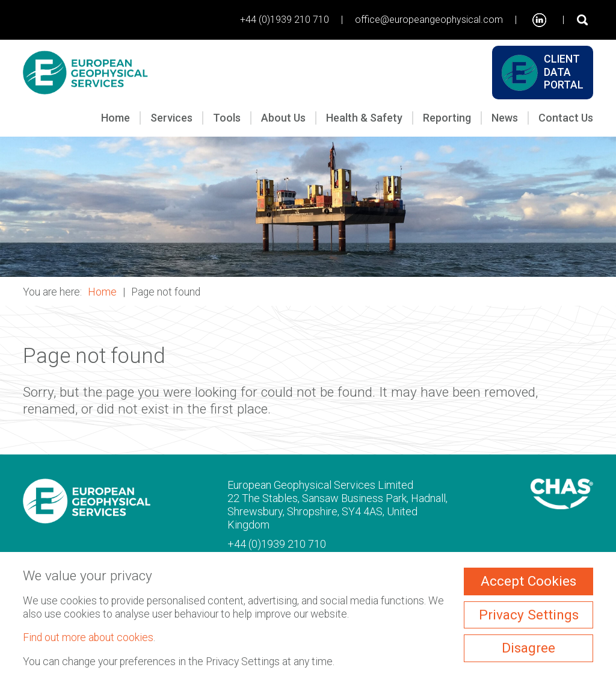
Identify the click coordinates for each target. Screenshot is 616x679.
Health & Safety (364, 118)
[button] (308, 207)
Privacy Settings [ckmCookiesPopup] (529, 615)
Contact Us (566, 118)
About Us (283, 118)
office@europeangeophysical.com (429, 20)
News (505, 118)
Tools (227, 118)
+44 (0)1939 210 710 (285, 20)
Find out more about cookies (88, 637)
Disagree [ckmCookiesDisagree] (528, 648)
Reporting (447, 118)
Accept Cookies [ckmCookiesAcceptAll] (528, 581)
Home (115, 118)
